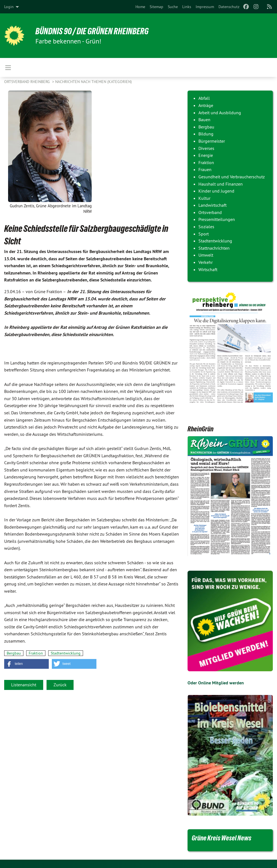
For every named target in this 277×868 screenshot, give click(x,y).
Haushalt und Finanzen (221, 184)
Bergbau (14, 653)
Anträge (206, 105)
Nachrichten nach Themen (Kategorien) (93, 82)
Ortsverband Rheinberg (28, 82)
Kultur (204, 198)
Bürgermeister (212, 141)
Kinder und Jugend (216, 191)
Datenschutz (229, 7)
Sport (204, 234)
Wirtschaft (208, 269)
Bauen (204, 120)
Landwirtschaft (212, 205)
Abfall (204, 98)
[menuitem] (140, 7)
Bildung (206, 134)
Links (187, 7)
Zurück (60, 685)
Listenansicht (24, 685)
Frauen (205, 169)
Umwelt (206, 255)
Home (140, 7)
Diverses (206, 148)
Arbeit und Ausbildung (220, 113)
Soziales (206, 227)
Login (9, 7)
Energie (206, 155)
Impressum (205, 7)
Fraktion (36, 653)
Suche (173, 7)
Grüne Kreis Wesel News (222, 838)
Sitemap (156, 7)
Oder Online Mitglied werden (216, 683)
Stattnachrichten (214, 248)
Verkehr (206, 262)
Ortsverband (210, 212)
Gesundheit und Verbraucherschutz (232, 177)
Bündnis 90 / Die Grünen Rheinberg (92, 31)
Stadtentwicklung (66, 653)
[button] (26, 664)
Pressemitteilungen (217, 219)
